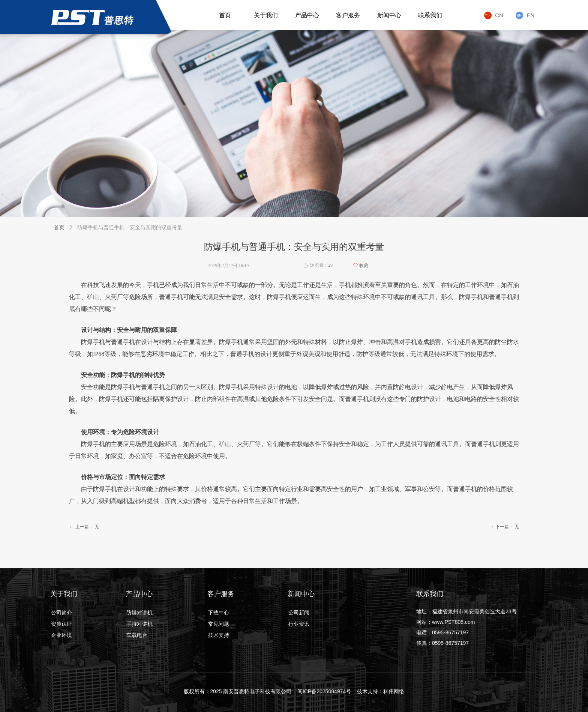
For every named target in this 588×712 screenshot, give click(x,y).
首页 (59, 228)
